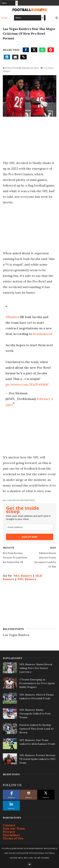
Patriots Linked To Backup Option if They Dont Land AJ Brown (36, 729)
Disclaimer (11, 835)
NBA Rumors (23, 576)
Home (4, 18)
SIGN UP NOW (30, 537)
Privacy (9, 832)
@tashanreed (43, 334)
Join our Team (14, 828)
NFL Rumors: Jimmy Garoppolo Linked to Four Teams (35, 713)
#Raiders (12, 317)
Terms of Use (13, 838)
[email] (30, 527)
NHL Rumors (27, 579)
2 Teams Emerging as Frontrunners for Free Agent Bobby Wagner (37, 683)
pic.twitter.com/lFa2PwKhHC (27, 384)
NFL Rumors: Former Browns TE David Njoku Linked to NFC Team (38, 759)
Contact (9, 825)
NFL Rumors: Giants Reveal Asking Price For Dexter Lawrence (36, 668)
